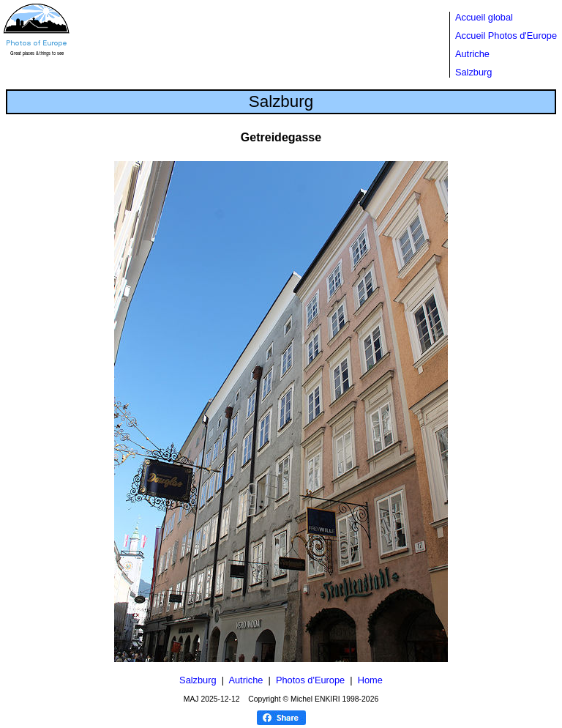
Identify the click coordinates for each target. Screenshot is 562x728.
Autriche (472, 54)
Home (370, 680)
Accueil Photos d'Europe (506, 36)
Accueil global (484, 17)
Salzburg (474, 72)
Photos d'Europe (310, 680)
